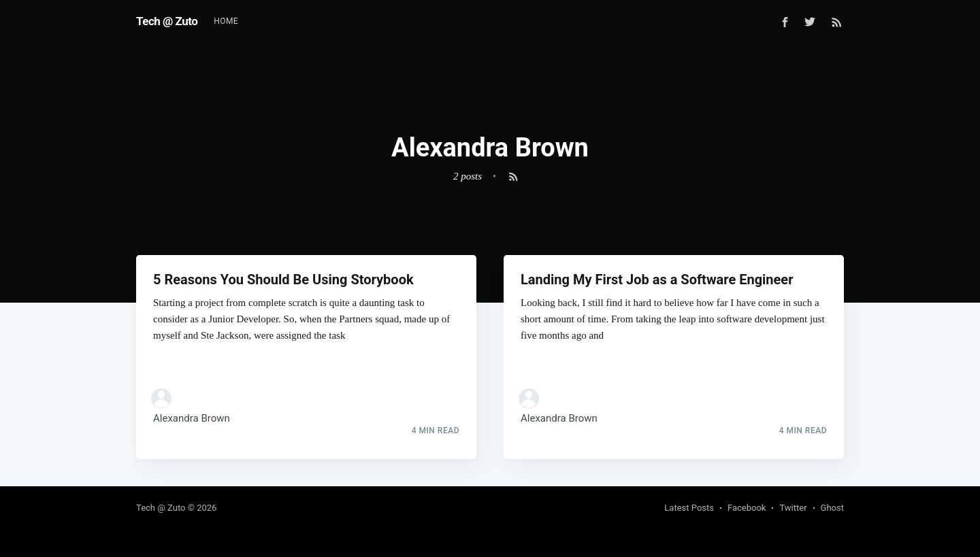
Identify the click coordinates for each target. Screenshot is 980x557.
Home (226, 21)
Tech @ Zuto (167, 21)
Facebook (747, 508)
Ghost (832, 508)
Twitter (793, 508)
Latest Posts (689, 508)
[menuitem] (226, 21)
